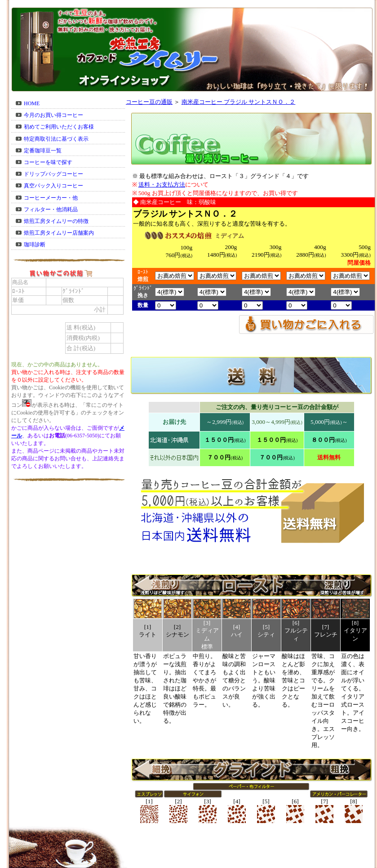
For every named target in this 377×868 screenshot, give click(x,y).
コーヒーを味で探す (48, 162)
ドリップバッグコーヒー (53, 174)
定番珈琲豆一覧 (43, 151)
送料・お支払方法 (162, 185)
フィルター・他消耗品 (51, 209)
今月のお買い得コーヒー (53, 115)
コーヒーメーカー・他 (51, 198)
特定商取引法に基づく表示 (56, 139)
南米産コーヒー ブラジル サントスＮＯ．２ (239, 102)
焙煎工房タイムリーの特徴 (56, 221)
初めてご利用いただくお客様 (59, 127)
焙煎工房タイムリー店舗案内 (59, 233)
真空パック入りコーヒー (53, 186)
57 (170, 292)
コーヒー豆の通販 (149, 102)
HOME (32, 103)
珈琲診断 (35, 245)
